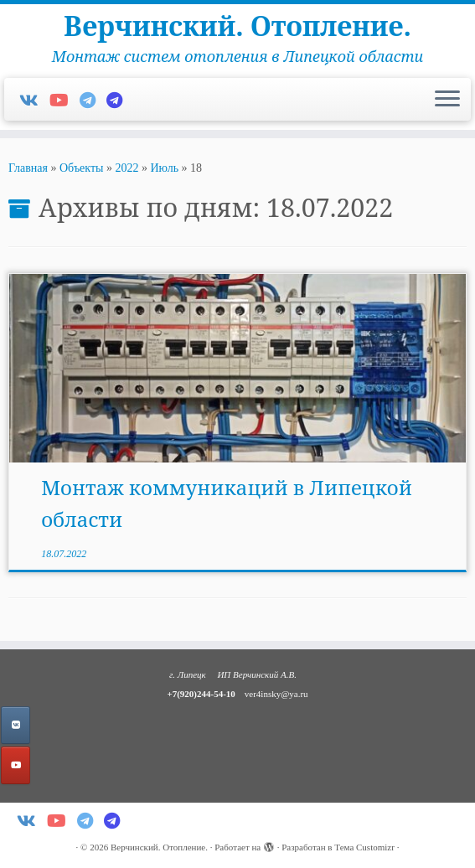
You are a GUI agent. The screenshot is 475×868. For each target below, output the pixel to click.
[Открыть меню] (447, 100)
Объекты (81, 168)
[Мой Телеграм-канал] (120, 101)
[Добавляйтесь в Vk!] (34, 101)
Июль (164, 168)
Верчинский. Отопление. (237, 26)
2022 (126, 168)
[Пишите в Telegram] (93, 101)
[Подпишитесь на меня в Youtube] (65, 101)
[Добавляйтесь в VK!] (15, 725)
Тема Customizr (364, 847)
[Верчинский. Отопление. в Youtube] (15, 765)
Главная (28, 168)
